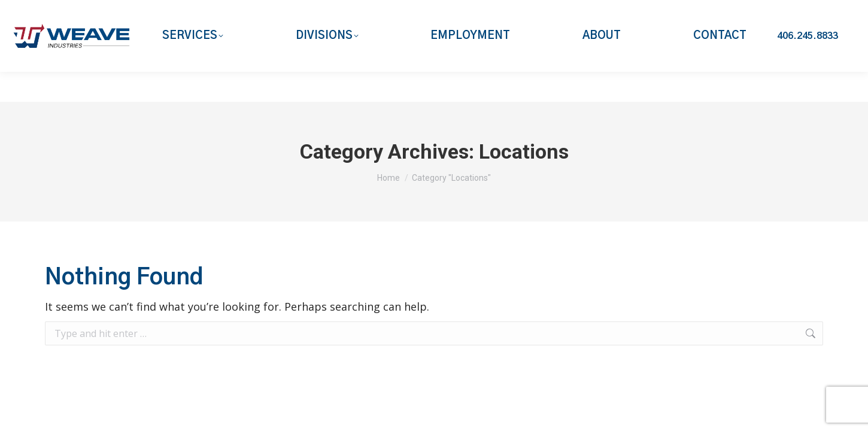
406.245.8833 (808, 66)
